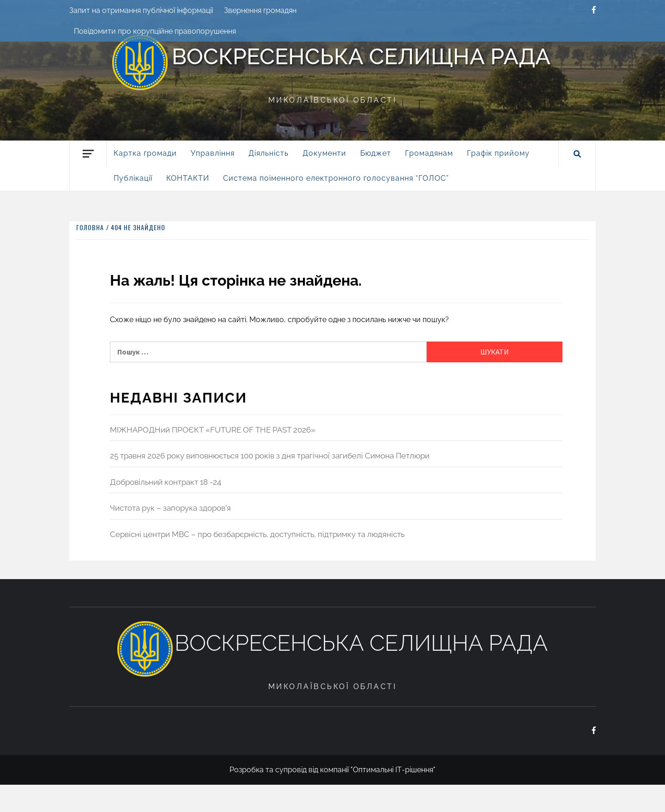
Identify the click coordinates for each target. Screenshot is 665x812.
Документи (324, 153)
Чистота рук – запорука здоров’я (170, 508)
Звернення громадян (260, 10)
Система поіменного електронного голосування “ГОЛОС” (336, 178)
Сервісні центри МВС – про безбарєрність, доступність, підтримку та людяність (257, 534)
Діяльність (269, 153)
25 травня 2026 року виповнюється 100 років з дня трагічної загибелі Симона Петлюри (270, 456)
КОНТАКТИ (188, 178)
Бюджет (376, 153)
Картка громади (145, 153)
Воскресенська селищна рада (361, 56)
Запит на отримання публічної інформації (141, 10)
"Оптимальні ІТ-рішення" (393, 770)
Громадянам (429, 153)
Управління (213, 153)
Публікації (133, 178)
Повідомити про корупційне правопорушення (155, 31)
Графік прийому (498, 153)
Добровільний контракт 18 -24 (166, 482)
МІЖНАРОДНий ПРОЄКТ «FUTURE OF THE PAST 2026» (213, 430)
